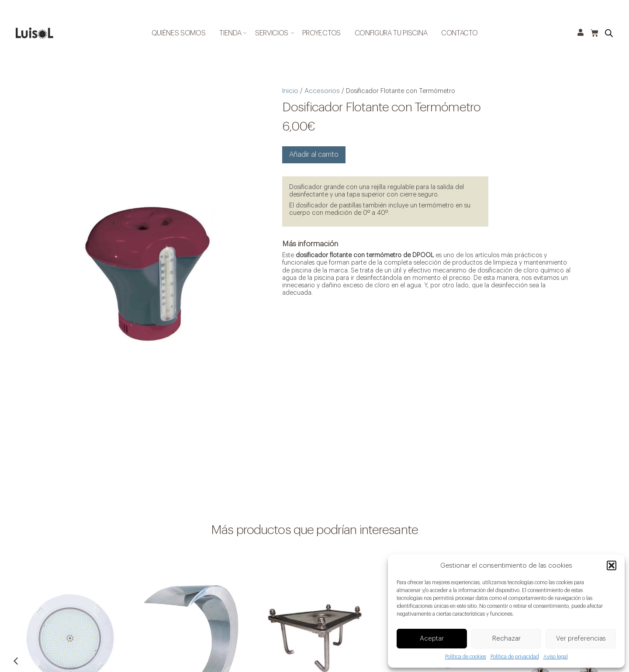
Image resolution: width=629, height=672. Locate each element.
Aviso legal (556, 657)
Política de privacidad (515, 657)
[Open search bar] (609, 33)
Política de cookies (466, 657)
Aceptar (432, 639)
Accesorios (318, 89)
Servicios (272, 33)
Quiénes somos (179, 33)
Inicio (289, 89)
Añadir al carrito (310, 151)
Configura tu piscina (391, 33)
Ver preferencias (581, 639)
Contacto (459, 33)
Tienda (230, 33)
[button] (612, 566)
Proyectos (321, 33)
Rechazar (506, 639)
